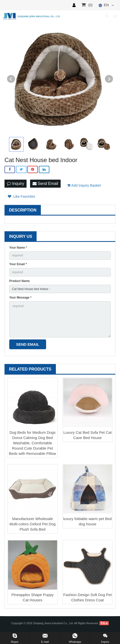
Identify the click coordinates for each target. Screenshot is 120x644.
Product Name (19, 281)
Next (109, 79)
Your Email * (18, 264)
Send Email (45, 184)
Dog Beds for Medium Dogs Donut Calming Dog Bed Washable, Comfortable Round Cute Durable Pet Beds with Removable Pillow (33, 443)
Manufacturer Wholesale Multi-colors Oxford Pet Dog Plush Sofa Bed (33, 524)
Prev (11, 79)
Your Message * (20, 298)
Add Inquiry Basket (84, 185)
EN (106, 5)
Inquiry (16, 184)
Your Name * (18, 248)
